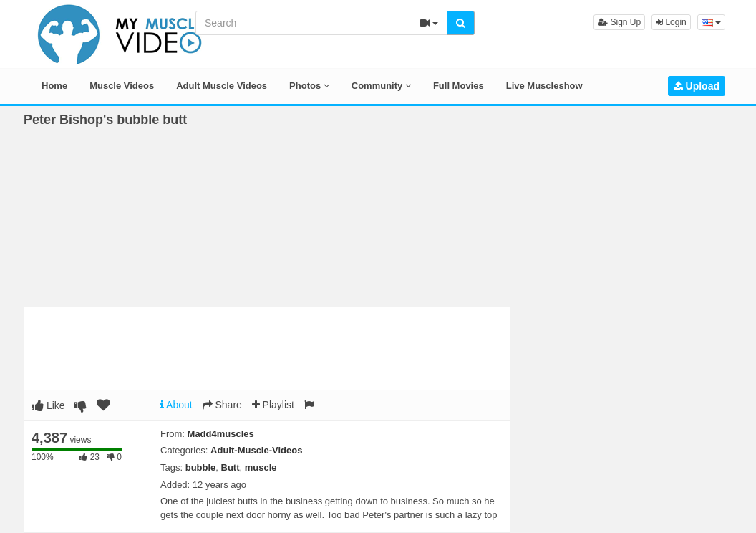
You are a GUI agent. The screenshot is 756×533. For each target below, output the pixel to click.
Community (381, 86)
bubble (201, 467)
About (176, 405)
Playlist (273, 405)
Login (671, 22)
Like (48, 405)
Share (222, 405)
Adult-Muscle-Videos (256, 450)
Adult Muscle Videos (222, 86)
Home (54, 86)
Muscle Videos (122, 86)
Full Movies (459, 86)
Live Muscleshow (544, 86)
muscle (261, 467)
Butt (231, 467)
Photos (309, 86)
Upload (697, 86)
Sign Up (619, 22)
